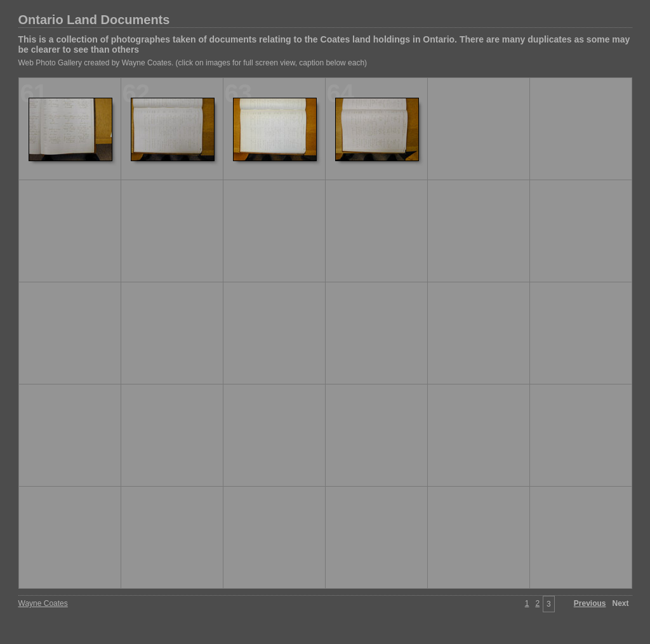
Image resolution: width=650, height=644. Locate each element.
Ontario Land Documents (94, 20)
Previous (590, 603)
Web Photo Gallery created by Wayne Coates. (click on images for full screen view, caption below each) (193, 63)
